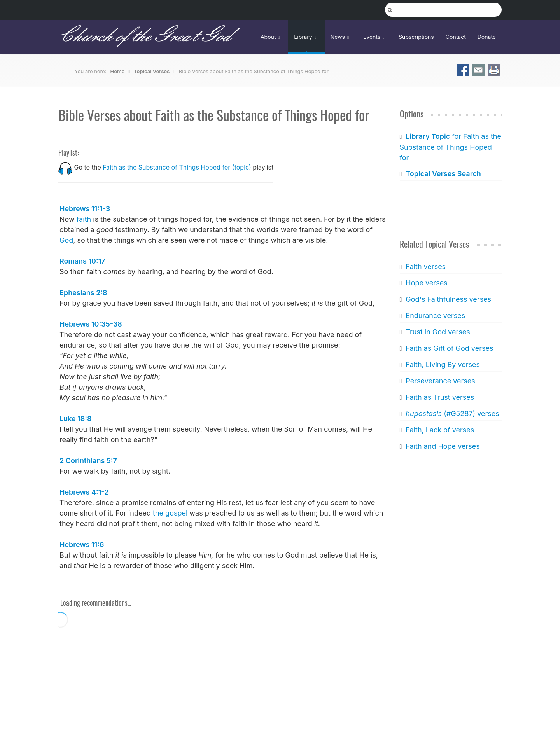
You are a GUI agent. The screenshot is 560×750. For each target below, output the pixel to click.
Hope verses (426, 283)
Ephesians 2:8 (83, 293)
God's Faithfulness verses (448, 299)
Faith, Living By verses (443, 365)
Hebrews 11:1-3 (85, 209)
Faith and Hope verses (443, 446)
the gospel (170, 513)
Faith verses (426, 267)
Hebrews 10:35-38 (91, 324)
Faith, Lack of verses (440, 430)
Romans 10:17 (82, 261)
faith (84, 219)
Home (118, 71)
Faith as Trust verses (440, 397)
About (271, 37)
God (66, 240)
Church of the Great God (144, 37)
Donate (487, 37)
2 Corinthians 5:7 (88, 461)
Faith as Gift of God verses (449, 348)
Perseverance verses (440, 381)
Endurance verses (435, 316)
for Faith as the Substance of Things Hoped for (451, 147)
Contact (456, 37)
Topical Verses (152, 71)
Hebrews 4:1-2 (84, 492)
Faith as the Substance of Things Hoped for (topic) (177, 167)
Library (306, 37)
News (341, 37)
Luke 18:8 (76, 419)
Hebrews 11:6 (82, 545)
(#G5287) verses (452, 413)
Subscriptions (416, 37)
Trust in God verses (438, 332)
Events (375, 37)
